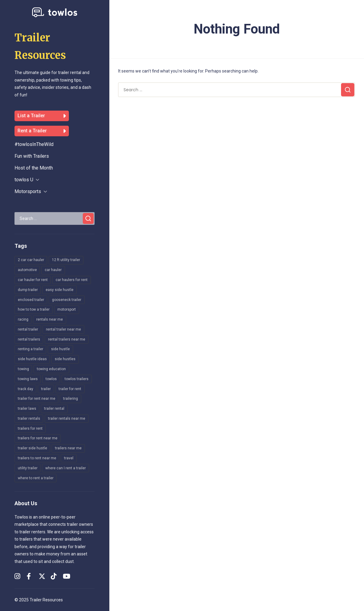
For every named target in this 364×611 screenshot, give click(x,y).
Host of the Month (34, 168)
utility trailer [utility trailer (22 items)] (28, 468)
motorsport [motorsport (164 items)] (67, 309)
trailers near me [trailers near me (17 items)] (68, 448)
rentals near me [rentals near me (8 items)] (50, 319)
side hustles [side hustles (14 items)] (65, 359)
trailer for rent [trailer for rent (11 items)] (70, 389)
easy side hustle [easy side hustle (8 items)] (60, 290)
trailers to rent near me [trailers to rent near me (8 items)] (37, 458)
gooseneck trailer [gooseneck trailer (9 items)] (67, 300)
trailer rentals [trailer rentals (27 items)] (29, 419)
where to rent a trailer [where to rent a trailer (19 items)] (36, 478)
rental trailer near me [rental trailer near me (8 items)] (63, 329)
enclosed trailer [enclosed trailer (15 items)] (31, 300)
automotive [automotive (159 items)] (27, 270)
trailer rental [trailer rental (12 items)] (54, 409)
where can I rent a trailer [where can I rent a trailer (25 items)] (66, 468)
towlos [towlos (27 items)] (51, 379)
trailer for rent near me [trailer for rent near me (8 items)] (37, 399)
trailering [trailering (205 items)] (71, 399)
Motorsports (28, 191)
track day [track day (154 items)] (26, 389)
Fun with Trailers (32, 156)
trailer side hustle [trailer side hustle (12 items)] (32, 448)
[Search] (88, 218)
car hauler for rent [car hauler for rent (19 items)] (33, 280)
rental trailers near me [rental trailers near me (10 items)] (67, 339)
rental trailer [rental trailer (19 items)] (28, 329)
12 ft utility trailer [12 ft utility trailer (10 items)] (66, 260)
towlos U (24, 180)
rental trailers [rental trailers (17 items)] (29, 339)
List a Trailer (42, 116)
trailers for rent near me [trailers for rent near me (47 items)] (38, 438)
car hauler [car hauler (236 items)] (53, 270)
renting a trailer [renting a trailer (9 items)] (31, 349)
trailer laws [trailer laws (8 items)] (27, 409)
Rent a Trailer (42, 131)
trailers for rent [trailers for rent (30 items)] (30, 428)
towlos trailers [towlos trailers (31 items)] (77, 379)
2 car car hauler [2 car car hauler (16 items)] (31, 260)
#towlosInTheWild (34, 144)
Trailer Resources (46, 600)
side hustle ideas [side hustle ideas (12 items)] (32, 359)
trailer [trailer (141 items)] (46, 389)
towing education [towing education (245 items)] (51, 369)
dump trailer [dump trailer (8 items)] (28, 290)
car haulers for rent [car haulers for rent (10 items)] (72, 280)
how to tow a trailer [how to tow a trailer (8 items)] (34, 309)
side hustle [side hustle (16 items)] (60, 349)
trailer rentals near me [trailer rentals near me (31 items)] (67, 419)
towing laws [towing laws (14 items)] (28, 379)
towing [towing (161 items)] (23, 369)
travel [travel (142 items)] (69, 458)
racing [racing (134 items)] (23, 319)
